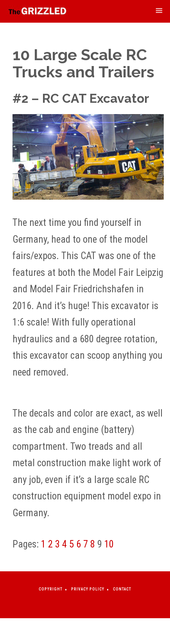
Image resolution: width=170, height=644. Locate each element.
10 (109, 544)
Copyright (51, 589)
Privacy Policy (88, 589)
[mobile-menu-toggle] (159, 12)
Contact (122, 589)
